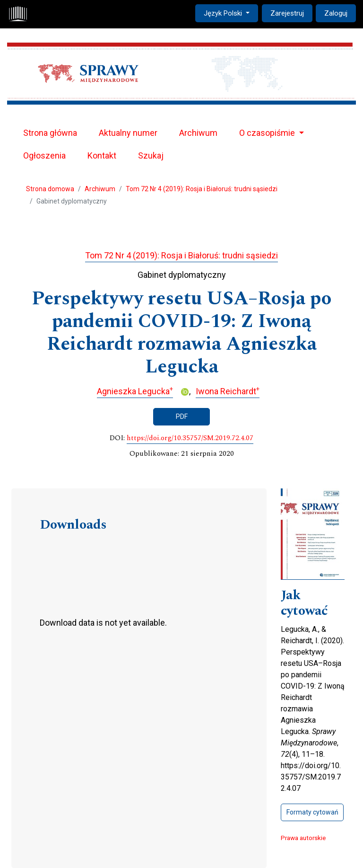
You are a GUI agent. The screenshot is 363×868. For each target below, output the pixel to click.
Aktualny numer (128, 133)
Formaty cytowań (312, 812)
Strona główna (50, 133)
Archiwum (198, 133)
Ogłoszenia (44, 155)
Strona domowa (50, 189)
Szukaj (151, 155)
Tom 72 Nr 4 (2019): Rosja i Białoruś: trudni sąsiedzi (202, 189)
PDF (182, 416)
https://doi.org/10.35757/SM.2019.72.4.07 (190, 438)
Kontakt (102, 155)
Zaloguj (336, 13)
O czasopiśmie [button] (268, 133)
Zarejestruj (287, 13)
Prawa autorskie (303, 838)
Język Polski (231, 13)
